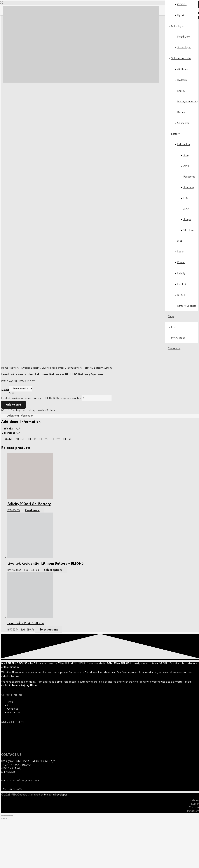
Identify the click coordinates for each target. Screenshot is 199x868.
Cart (10, 705)
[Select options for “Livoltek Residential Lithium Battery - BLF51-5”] (53, 570)
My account (14, 712)
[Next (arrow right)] (5, 819)
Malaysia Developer (56, 795)
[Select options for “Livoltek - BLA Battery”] (49, 630)
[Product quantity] (97, 398)
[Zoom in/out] (12, 815)
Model (5, 390)
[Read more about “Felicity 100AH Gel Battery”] (32, 511)
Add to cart (13, 405)
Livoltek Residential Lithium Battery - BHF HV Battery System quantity (41, 398)
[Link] (81, 82)
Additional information (20, 416)
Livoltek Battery (30, 368)
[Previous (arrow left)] (2, 819)
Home (5, 368)
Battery (15, 368)
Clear (12, 393)
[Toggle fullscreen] (9, 815)
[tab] (103, 416)
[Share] (5, 815)
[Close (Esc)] (2, 815)
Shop (10, 702)
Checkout (13, 709)
